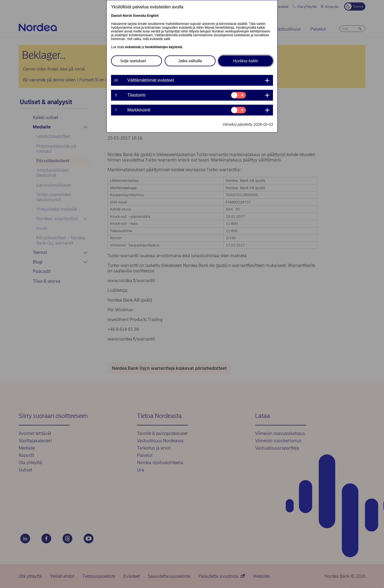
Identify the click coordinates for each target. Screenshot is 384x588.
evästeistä (133, 47)
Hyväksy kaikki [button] (246, 61)
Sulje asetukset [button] (133, 61)
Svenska (140, 16)
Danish (116, 16)
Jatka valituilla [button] (190, 61)
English (153, 16)
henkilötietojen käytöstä (163, 47)
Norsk (127, 16)
